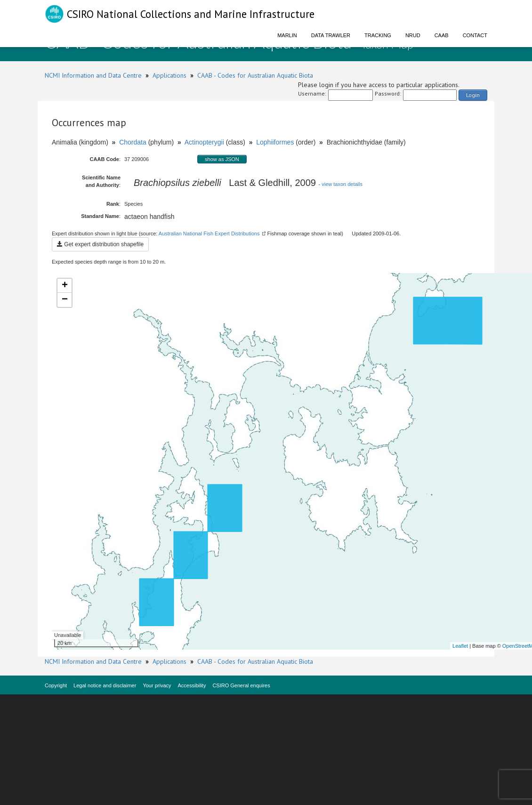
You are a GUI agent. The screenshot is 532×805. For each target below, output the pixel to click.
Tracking (378, 35)
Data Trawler (331, 35)
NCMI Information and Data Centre (93, 75)
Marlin (287, 35)
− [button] (65, 300)
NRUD (413, 35)
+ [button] (65, 286)
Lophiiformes (275, 142)
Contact (475, 35)
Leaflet (460, 646)
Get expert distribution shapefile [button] (100, 244)
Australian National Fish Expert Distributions (209, 233)
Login (473, 95)
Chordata (133, 142)
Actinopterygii (204, 142)
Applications (169, 75)
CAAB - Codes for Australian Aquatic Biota (255, 75)
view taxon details (342, 184)
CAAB (442, 35)
